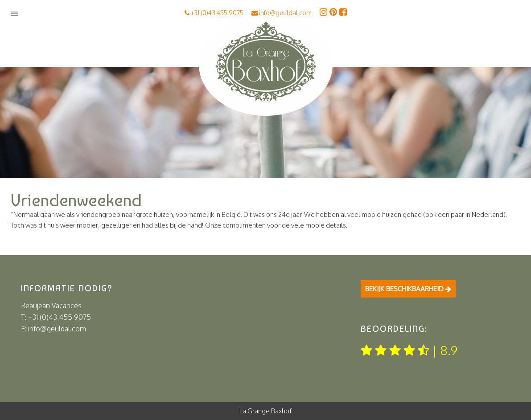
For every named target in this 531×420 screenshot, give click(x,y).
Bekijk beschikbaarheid (408, 289)
